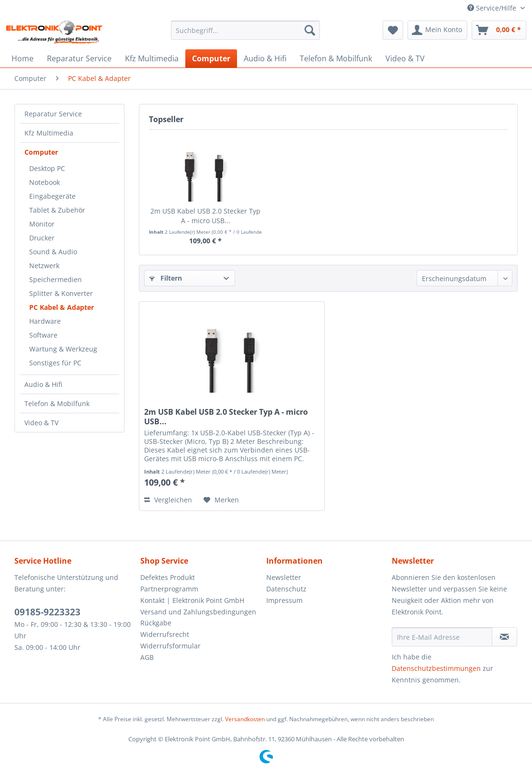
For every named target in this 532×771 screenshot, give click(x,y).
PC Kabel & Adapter (62, 307)
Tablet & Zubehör (57, 210)
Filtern (166, 278)
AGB (147, 657)
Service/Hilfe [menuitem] (493, 8)
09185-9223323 (47, 612)
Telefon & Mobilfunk (57, 403)
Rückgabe (156, 623)
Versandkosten (245, 719)
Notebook (45, 182)
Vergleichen (168, 500)
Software (43, 335)
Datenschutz (286, 589)
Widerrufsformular (170, 646)
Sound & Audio (53, 252)
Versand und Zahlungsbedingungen (198, 612)
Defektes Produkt (168, 577)
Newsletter (284, 577)
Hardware (45, 321)
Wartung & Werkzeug (63, 349)
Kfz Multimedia (49, 133)
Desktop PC (47, 168)
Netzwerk (44, 266)
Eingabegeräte (52, 196)
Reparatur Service (53, 114)
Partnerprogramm (169, 589)
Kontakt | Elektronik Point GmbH (192, 600)
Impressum (284, 600)
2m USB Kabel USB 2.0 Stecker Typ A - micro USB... (205, 216)
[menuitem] (245, 30)
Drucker (42, 238)
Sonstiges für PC (55, 363)
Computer (41, 152)
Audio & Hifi (43, 384)
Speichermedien (56, 279)
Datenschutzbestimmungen (436, 668)
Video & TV (41, 423)
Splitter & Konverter (61, 293)
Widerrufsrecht (165, 634)
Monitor (42, 224)
